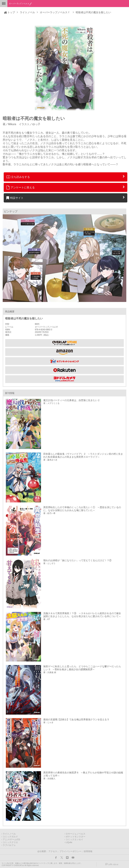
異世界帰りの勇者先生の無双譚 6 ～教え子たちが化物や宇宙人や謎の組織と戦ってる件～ (83, 774)
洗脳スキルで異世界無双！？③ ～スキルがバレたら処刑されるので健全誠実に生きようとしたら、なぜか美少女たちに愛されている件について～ (82, 615)
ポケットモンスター (76, 837)
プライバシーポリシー (70, 851)
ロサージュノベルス (76, 834)
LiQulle (69, 842)
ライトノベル (27, 12)
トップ (11, 12)
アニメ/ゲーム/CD (11, 840)
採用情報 (88, 851)
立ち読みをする (18, 177)
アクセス (53, 851)
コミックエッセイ (74, 840)
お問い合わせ (113, 864)
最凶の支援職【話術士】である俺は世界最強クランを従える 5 (76, 719)
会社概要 (42, 851)
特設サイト (15, 198)
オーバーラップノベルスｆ (55, 12)
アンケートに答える (21, 187)
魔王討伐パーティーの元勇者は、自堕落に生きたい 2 (71, 400)
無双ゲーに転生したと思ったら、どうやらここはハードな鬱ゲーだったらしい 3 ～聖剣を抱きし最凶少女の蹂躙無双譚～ (82, 668)
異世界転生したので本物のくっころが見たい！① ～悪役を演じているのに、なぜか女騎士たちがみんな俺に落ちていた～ (82, 509)
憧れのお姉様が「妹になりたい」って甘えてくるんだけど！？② (77, 560)
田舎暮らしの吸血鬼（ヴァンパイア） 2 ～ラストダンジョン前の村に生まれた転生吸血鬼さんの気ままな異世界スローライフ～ (83, 455)
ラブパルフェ (9, 845)
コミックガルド (10, 837)
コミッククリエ (10, 842)
